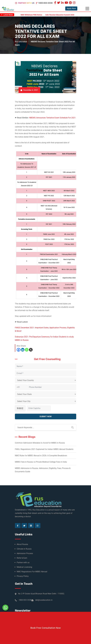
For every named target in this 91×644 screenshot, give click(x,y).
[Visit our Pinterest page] (71, 3)
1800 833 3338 (25, 600)
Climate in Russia (24, 549)
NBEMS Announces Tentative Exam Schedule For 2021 (52, 118)
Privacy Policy (23, 576)
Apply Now (71, 8)
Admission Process (25, 553)
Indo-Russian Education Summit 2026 (62, 15)
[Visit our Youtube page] (67, 3)
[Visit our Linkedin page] (63, 3)
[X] (31, 350)
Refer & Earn (22, 558)
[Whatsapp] (27, 350)
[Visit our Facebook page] (55, 3)
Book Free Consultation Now (46, 628)
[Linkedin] (23, 350)
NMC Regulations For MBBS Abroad (32, 572)
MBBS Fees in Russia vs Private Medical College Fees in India (41, 462)
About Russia (22, 544)
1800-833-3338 (45, 3)
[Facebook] (19, 350)
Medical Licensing (24, 567)
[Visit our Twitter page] (59, 3)
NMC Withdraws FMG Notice (34, 15)
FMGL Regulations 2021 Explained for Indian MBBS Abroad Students (44, 449)
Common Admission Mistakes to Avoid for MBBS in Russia (40, 443)
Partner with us (26, 3)
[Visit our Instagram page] (74, 3)
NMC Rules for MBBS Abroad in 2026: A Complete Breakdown (41, 456)
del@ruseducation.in (44, 600)
